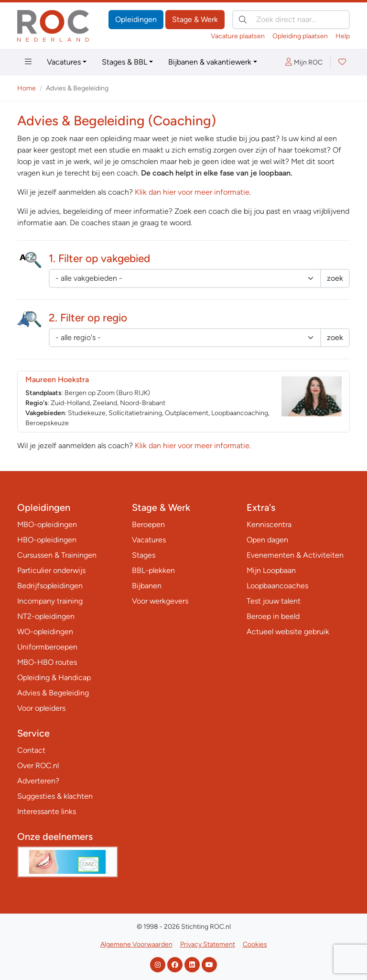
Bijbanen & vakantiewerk (210, 62)
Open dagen (267, 540)
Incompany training (50, 601)
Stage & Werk (195, 19)
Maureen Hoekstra (57, 380)
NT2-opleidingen (46, 616)
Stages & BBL (124, 62)
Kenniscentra (269, 524)
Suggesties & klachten (55, 796)
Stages (144, 555)
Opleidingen (136, 19)
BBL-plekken (153, 570)
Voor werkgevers (160, 601)
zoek (335, 278)
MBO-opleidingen (47, 524)
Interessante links (47, 811)
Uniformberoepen (47, 647)
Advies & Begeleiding (53, 693)
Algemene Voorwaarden (136, 944)
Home (27, 88)
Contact (31, 750)
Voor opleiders (41, 708)
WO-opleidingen (45, 632)
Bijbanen (147, 586)
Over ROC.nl (38, 765)
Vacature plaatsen (238, 36)
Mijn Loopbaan (271, 570)
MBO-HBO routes (47, 662)
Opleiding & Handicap (54, 677)
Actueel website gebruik (288, 632)
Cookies (255, 944)
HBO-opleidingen (47, 540)
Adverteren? (38, 781)
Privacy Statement (208, 944)
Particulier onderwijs (51, 570)
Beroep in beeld (273, 616)
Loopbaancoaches (277, 586)
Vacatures (64, 62)
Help (343, 36)
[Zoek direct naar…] (291, 20)
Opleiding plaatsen (300, 36)
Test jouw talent (274, 601)
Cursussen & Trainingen (57, 555)
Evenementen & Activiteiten (295, 555)
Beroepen (148, 524)
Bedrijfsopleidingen (50, 586)
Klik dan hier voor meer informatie (192, 192)
